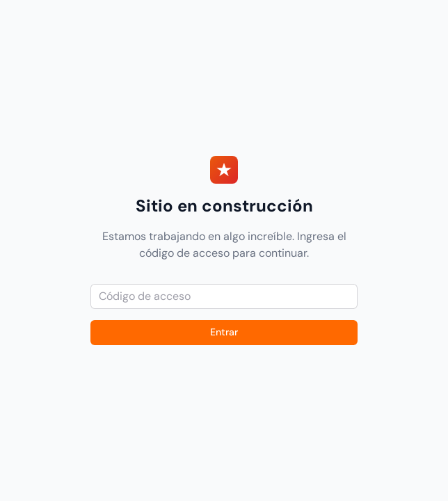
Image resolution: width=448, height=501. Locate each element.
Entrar (224, 332)
